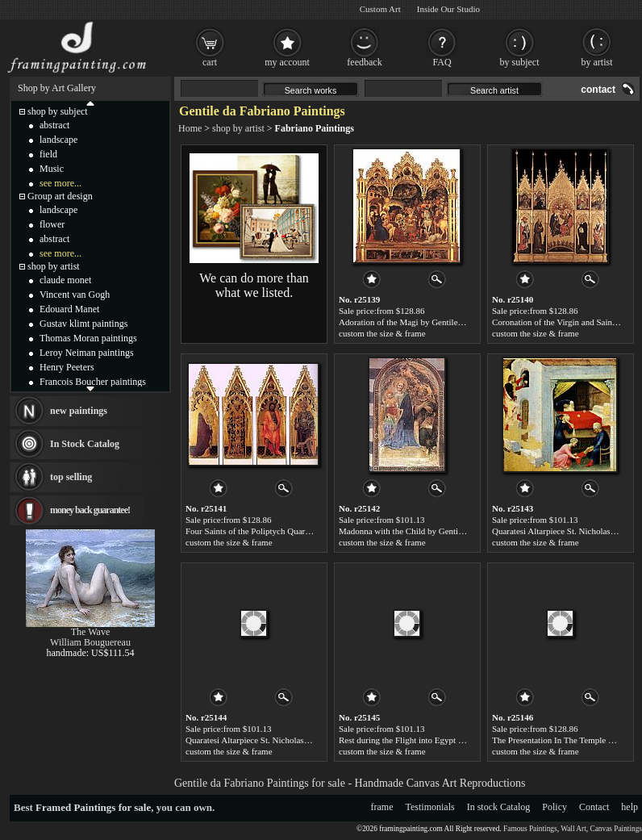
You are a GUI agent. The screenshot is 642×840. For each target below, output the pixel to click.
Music (52, 169)
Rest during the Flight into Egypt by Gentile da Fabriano (439, 740)
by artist (597, 62)
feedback (364, 62)
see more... (60, 183)
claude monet (65, 280)
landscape (58, 140)
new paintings (79, 411)
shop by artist (238, 128)
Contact (594, 807)
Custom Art (380, 9)
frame (382, 807)
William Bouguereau (90, 642)
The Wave (90, 632)
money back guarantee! (90, 510)
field (48, 154)
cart (210, 62)
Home (190, 128)
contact (598, 90)
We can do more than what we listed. (254, 285)
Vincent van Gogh (75, 295)
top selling (71, 477)
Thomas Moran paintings (88, 338)
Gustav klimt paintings (83, 324)
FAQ (442, 62)
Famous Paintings (530, 829)
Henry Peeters (67, 367)
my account (287, 62)
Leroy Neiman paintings (87, 353)
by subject (520, 62)
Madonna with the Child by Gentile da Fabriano (424, 531)
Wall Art (573, 829)
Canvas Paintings (616, 829)
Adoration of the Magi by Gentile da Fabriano (421, 322)
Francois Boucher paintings (93, 382)
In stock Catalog (499, 807)
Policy (554, 807)
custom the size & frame (382, 333)
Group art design (60, 196)
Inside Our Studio (448, 9)
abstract (54, 125)
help (629, 807)
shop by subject (58, 111)
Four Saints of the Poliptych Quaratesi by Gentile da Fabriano (295, 531)
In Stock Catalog (85, 444)
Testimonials (430, 807)
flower (52, 224)
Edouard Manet (69, 309)
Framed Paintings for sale (93, 807)
